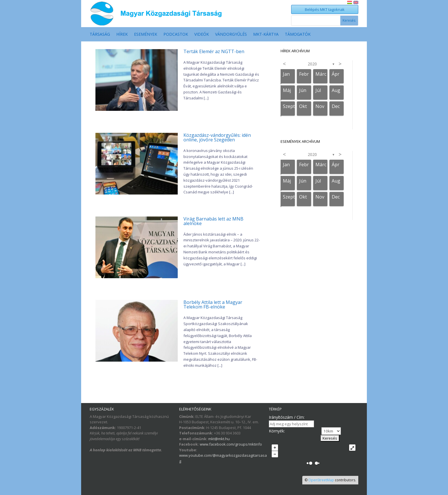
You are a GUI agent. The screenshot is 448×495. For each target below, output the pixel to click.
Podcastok (176, 35)
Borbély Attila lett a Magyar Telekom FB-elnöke (213, 304)
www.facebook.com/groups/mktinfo (231, 444)
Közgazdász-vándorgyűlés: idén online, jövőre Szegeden (217, 137)
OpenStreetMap (321, 480)
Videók (202, 35)
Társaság (100, 35)
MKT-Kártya (266, 35)
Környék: (277, 431)
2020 (312, 64)
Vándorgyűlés (231, 35)
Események (146, 35)
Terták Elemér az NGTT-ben (214, 51)
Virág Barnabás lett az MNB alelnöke (213, 221)
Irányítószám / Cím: (287, 417)
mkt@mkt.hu (219, 439)
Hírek (122, 35)
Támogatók (298, 35)
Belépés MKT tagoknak (325, 9)
